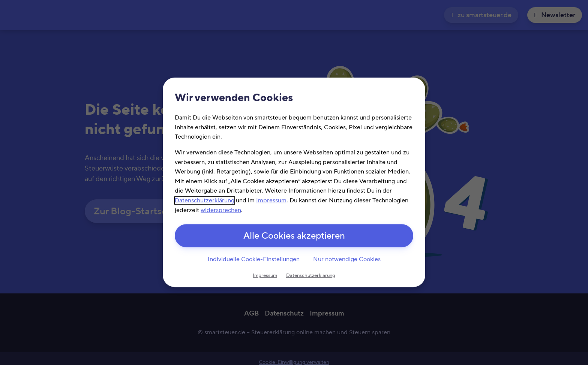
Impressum (271, 200)
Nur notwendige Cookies (347, 259)
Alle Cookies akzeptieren (294, 236)
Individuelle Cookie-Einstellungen (254, 259)
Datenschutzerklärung (205, 200)
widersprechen (221, 210)
